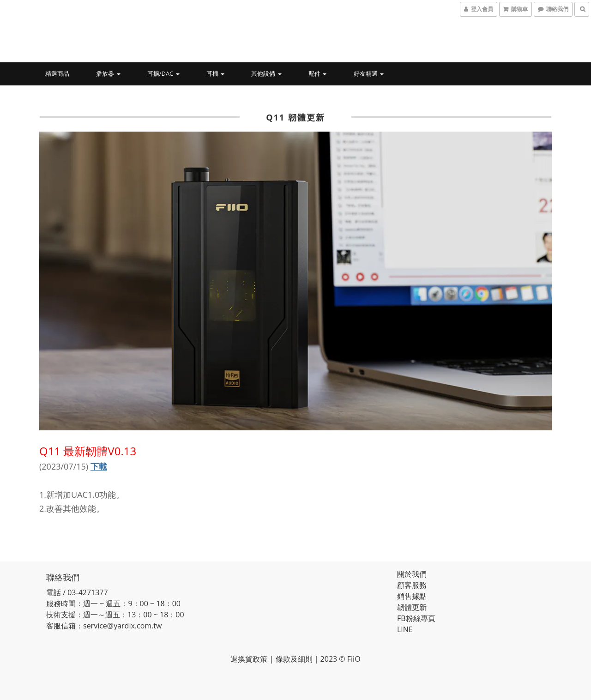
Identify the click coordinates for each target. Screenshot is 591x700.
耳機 (215, 73)
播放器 (108, 73)
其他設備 (266, 73)
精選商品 (57, 73)
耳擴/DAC (163, 73)
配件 (317, 73)
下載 (99, 466)
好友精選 (369, 73)
